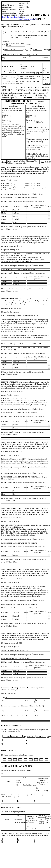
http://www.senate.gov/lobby (28, 19)
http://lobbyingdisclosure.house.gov (14, 17)
